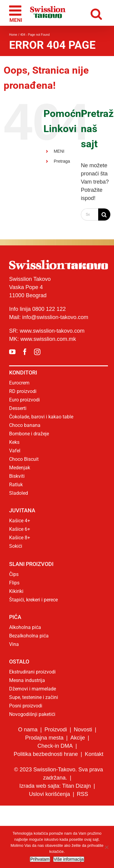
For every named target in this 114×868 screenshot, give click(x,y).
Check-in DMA (55, 746)
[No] (106, 847)
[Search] (104, 215)
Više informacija (69, 859)
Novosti (83, 730)
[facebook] (25, 352)
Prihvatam (40, 859)
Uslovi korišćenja (49, 794)
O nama (28, 730)
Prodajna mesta (44, 738)
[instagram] (37, 352)
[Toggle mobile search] (98, 13)
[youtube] (12, 352)
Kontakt (94, 754)
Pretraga (62, 161)
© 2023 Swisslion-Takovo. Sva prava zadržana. (58, 774)
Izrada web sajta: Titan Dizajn (55, 786)
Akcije (78, 738)
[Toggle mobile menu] (16, 13)
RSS (83, 794)
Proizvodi (56, 730)
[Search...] (90, 215)
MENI (59, 151)
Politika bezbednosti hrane (46, 754)
